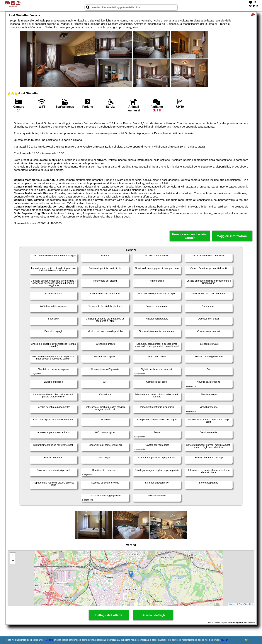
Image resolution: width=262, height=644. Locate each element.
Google (49, 640)
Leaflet (232, 604)
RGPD (225, 640)
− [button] (13, 561)
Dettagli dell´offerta (109, 615)
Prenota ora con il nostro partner (190, 236)
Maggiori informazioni (232, 236)
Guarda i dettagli (153, 615)
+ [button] (13, 556)
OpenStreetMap (246, 604)
